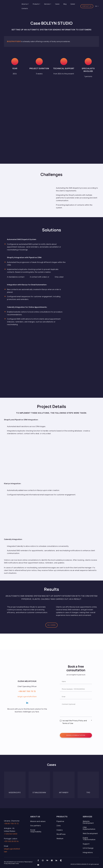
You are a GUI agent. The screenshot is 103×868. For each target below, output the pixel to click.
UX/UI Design (88, 848)
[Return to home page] (11, 6)
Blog (65, 4)
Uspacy (60, 830)
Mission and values (38, 821)
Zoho (59, 826)
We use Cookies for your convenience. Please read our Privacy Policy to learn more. (18, 863)
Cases (57, 4)
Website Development (88, 822)
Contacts (25, 8)
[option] (96, 6)
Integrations (88, 852)
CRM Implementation (89, 828)
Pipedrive (60, 821)
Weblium (60, 838)
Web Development (90, 833)
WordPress (61, 834)
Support (86, 844)
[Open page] (15, 782)
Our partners (36, 826)
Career (73, 4)
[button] (87, 6)
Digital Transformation (89, 839)
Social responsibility (36, 831)
